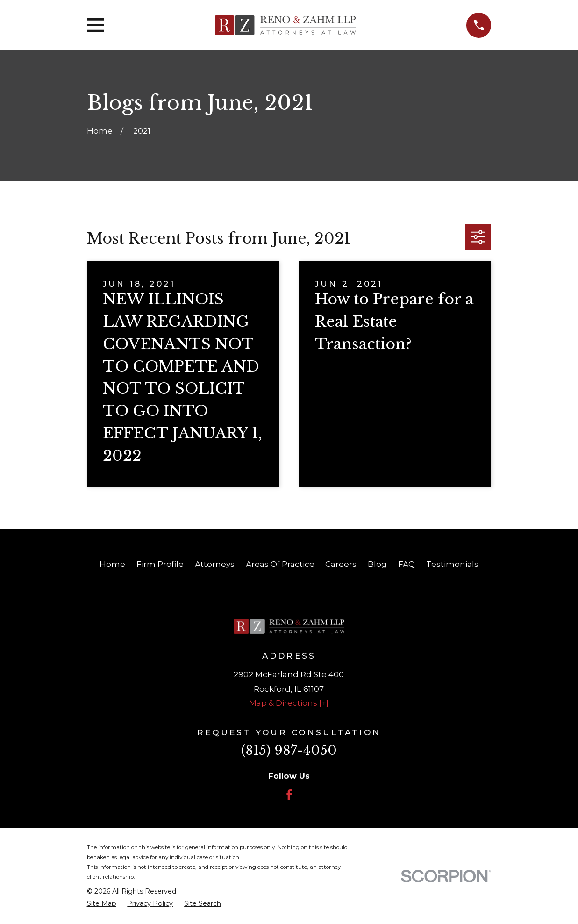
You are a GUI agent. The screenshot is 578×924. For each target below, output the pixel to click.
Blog (377, 564)
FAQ (407, 564)
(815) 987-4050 (289, 750)
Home (112, 564)
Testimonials (452, 564)
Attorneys (215, 564)
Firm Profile (160, 564)
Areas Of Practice (280, 564)
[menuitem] (102, 904)
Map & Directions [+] (289, 703)
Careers (341, 564)
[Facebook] (289, 795)
